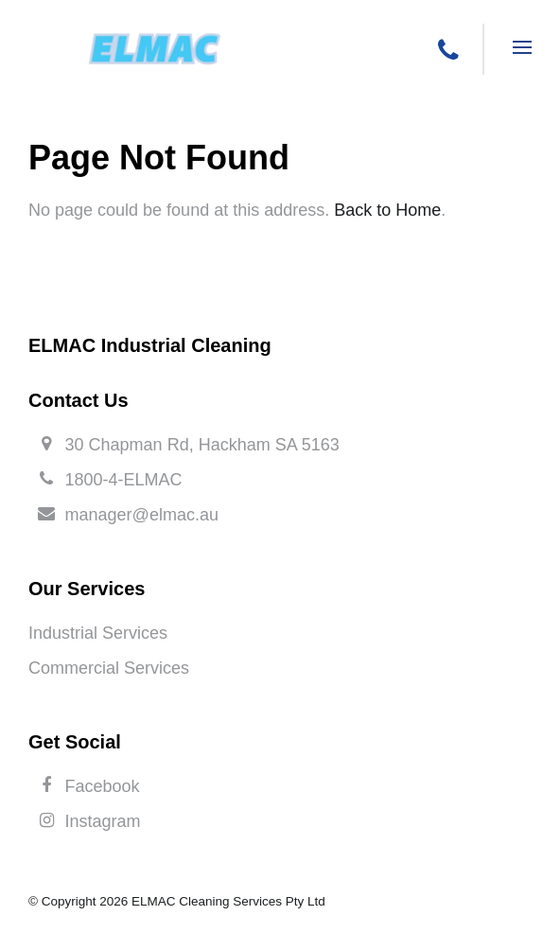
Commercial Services (109, 668)
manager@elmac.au (142, 515)
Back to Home (387, 210)
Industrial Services (98, 633)
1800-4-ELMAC (124, 480)
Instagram (103, 821)
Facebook (103, 786)
